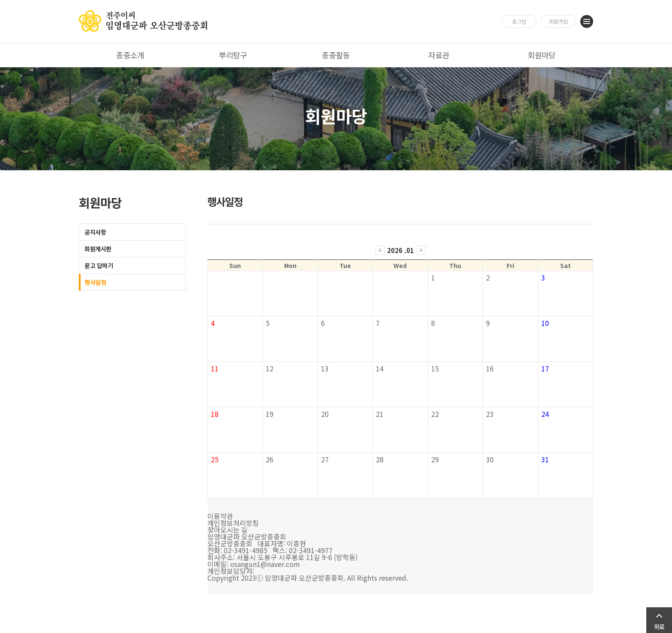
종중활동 (336, 55)
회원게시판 (98, 249)
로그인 (519, 21)
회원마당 (542, 55)
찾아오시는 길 (228, 530)
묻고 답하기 (99, 265)
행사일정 (95, 282)
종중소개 (130, 55)
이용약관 (220, 516)
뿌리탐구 (233, 55)
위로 (659, 627)
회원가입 (558, 21)
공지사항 (95, 232)
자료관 (439, 55)
